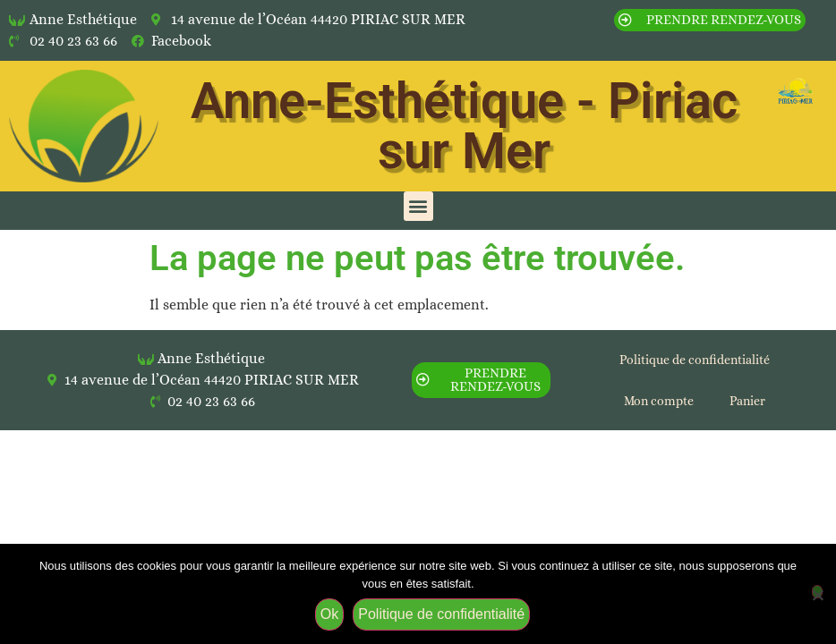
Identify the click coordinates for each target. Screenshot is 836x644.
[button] (418, 206)
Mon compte (659, 401)
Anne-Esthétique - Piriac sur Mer (464, 126)
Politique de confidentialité (695, 360)
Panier (747, 401)
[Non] (817, 592)
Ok (329, 614)
